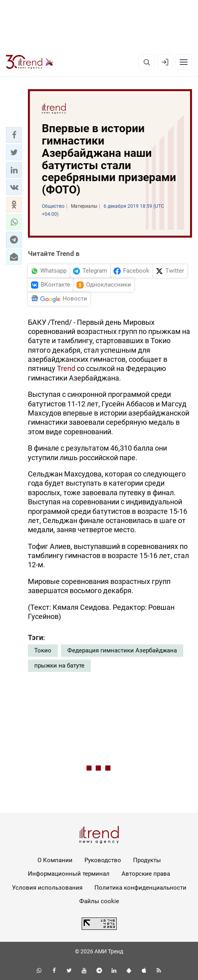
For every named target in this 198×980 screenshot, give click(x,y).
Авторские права (146, 874)
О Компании (55, 860)
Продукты (147, 860)
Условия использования (47, 888)
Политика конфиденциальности (140, 888)
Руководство (103, 860)
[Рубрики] (184, 62)
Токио (43, 650)
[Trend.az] (30, 62)
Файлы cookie (99, 901)
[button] (14, 135)
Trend (66, 368)
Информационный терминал (69, 874)
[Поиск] (147, 62)
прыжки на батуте (59, 666)
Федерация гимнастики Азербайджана (122, 650)
